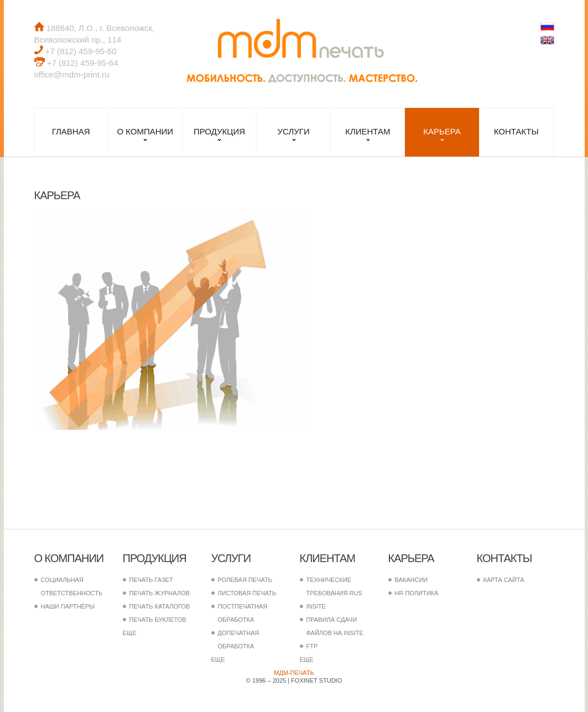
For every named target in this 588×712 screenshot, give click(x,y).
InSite (316, 606)
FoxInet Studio (316, 680)
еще (130, 633)
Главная (71, 131)
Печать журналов (160, 593)
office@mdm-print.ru (72, 74)
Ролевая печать (245, 580)
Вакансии (412, 580)
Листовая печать (247, 593)
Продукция (219, 131)
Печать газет (151, 580)
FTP (312, 646)
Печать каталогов (160, 606)
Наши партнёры (68, 606)
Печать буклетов (158, 620)
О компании (145, 131)
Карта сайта (504, 580)
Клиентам (368, 131)
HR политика (417, 593)
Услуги (294, 131)
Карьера (442, 131)
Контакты (516, 131)
